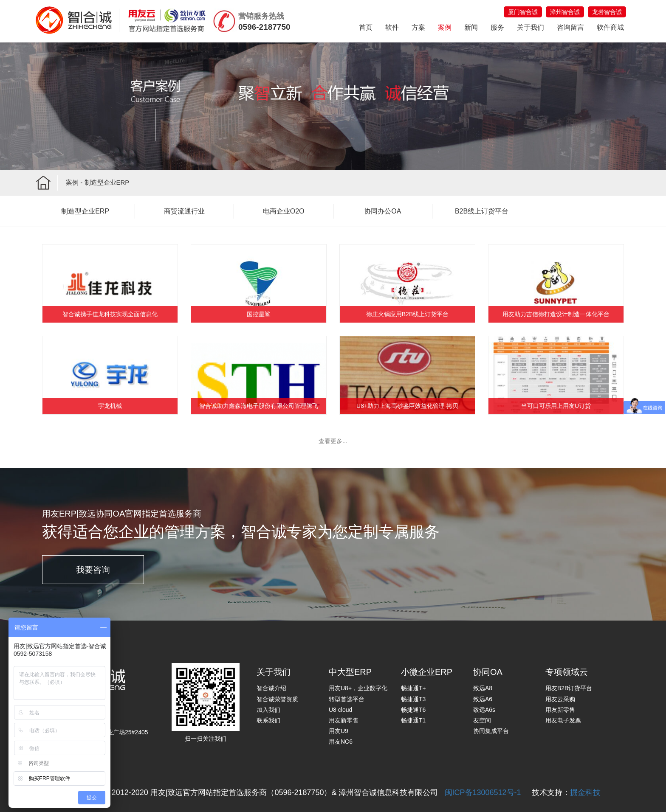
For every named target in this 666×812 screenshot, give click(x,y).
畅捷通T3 (413, 699)
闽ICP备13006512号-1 (483, 792)
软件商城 (610, 27)
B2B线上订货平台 (482, 211)
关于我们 (531, 27)
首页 (366, 27)
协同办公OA (382, 211)
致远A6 (483, 699)
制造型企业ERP (85, 211)
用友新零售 (344, 720)
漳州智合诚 (565, 12)
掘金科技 (585, 792)
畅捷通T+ (413, 688)
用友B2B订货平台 (569, 688)
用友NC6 (341, 742)
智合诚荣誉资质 (277, 699)
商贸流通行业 (184, 211)
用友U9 (339, 731)
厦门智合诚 (523, 12)
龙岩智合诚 (607, 12)
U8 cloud (340, 710)
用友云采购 (560, 699)
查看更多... (333, 441)
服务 (497, 27)
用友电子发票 (563, 720)
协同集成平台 (491, 731)
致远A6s (484, 710)
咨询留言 (570, 27)
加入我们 (268, 710)
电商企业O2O (284, 211)
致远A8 (483, 688)
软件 (392, 27)
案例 (445, 27)
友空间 (482, 720)
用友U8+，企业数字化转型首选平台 (358, 693)
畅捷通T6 (413, 710)
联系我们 (268, 720)
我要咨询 (93, 570)
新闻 (471, 27)
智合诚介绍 (271, 688)
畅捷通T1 (413, 720)
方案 (418, 27)
